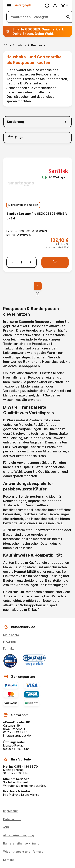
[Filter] (37, 138)
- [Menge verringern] (12, 262)
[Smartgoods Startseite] (23, 6)
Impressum (11, 811)
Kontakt (8, 648)
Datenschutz (12, 819)
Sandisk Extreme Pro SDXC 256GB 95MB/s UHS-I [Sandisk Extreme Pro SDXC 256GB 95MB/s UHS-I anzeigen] (37, 216)
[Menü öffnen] (9, 6)
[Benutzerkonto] (55, 6)
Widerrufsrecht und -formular (24, 852)
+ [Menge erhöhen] (30, 262)
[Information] (47, 6)
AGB (6, 827)
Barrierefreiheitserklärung (21, 844)
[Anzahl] (21, 262)
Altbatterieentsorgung (19, 835)
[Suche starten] (68, 17)
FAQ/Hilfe (9, 642)
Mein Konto (11, 635)
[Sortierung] (37, 122)
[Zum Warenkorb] (65, 6)
